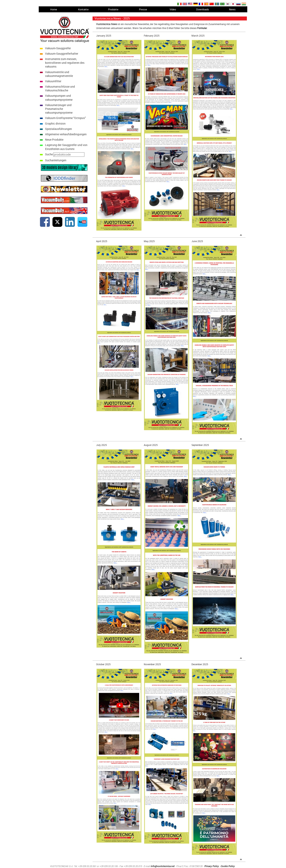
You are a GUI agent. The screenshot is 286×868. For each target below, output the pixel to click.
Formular (202, 28)
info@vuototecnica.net (162, 866)
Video (173, 9)
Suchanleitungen (56, 160)
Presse (143, 9)
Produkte (113, 9)
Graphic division (55, 123)
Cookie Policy (228, 866)
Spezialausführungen (58, 129)
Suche (49, 154)
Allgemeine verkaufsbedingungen (66, 134)
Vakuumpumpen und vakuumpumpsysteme (59, 98)
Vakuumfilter (53, 81)
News (232, 9)
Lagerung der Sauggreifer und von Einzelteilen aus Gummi (66, 147)
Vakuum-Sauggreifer (58, 48)
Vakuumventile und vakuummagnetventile (59, 74)
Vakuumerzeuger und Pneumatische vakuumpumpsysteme (59, 109)
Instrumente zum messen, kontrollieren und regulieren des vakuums (65, 63)
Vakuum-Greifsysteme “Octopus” (65, 118)
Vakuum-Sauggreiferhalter (62, 54)
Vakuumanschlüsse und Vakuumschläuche (60, 88)
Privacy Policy (211, 866)
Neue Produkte (54, 140)
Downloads (203, 9)
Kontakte (83, 9)
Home (54, 9)
